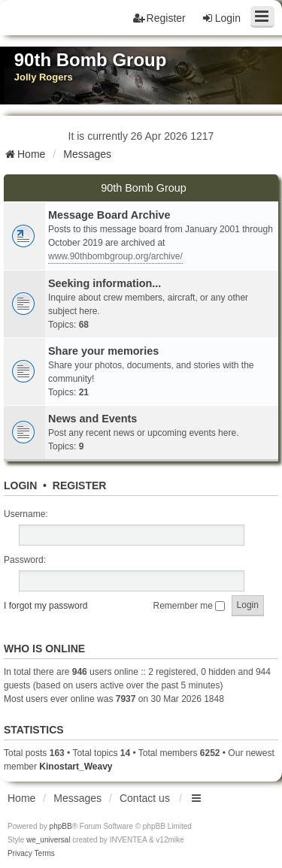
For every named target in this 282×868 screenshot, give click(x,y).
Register (80, 485)
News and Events (92, 419)
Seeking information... (105, 283)
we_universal (48, 840)
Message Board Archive (109, 215)
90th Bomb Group (144, 188)
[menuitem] (20, 854)
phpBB (61, 826)
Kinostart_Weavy (76, 767)
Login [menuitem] (221, 18)
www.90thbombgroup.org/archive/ (115, 256)
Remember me (190, 606)
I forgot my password (45, 606)
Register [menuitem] (159, 18)
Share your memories (103, 351)
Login (20, 485)
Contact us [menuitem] (145, 798)
